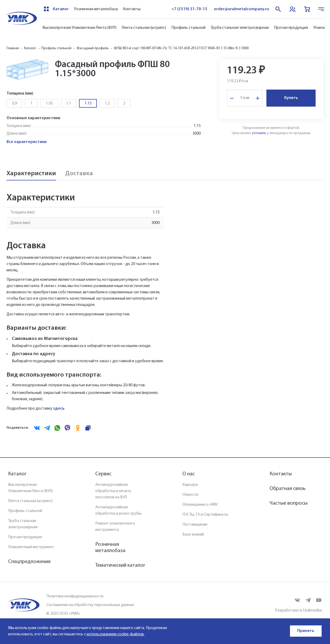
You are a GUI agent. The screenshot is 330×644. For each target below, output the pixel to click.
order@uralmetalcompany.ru (241, 9)
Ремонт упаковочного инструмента (115, 527)
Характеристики (31, 174)
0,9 (15, 103)
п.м (246, 98)
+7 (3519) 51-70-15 (189, 9)
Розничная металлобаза (96, 9)
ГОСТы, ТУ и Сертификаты (205, 515)
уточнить (259, 133)
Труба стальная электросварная (240, 28)
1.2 (107, 103)
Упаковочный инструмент (31, 547)
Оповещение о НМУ (200, 505)
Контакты (132, 9)
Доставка (79, 174)
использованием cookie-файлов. (116, 634)
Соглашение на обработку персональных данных (90, 605)
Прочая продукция (291, 28)
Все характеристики (27, 142)
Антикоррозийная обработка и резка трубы (118, 510)
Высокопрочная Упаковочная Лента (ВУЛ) (79, 28)
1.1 (69, 103)
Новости (190, 495)
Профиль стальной (188, 28)
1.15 (88, 103)
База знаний (193, 535)
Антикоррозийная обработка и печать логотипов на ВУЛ (113, 491)
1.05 (49, 103)
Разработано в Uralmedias (299, 610)
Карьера (190, 485)
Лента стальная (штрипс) (144, 28)
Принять (306, 631)
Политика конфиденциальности (75, 596)
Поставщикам (195, 525)
